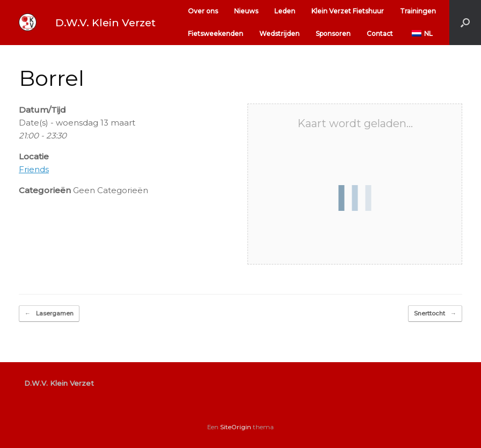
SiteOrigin (236, 427)
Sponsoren (333, 34)
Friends (34, 169)
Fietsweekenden (216, 34)
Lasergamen (49, 314)
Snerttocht (435, 314)
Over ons (203, 11)
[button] (465, 23)
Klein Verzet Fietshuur (348, 11)
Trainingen (418, 11)
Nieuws (246, 11)
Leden (285, 11)
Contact (380, 34)
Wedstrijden (279, 34)
